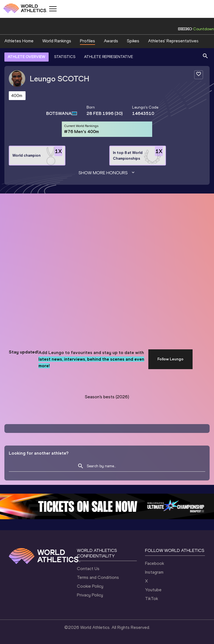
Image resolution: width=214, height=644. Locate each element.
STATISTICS (65, 57)
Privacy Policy (90, 595)
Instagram (154, 572)
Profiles (87, 41)
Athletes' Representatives (173, 41)
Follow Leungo (170, 359)
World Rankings (57, 41)
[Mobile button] (53, 9)
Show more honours (107, 173)
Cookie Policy (90, 586)
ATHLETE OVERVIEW (27, 57)
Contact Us (88, 569)
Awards (111, 41)
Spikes (133, 41)
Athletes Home (19, 41)
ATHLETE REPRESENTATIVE (109, 57)
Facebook (155, 563)
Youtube (153, 590)
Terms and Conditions (98, 577)
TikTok (152, 599)
